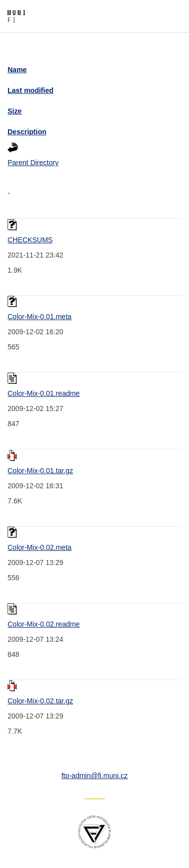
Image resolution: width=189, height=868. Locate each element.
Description (27, 132)
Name (17, 70)
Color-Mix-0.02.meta (40, 547)
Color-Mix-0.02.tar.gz (40, 701)
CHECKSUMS (30, 240)
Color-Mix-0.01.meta (40, 317)
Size (15, 111)
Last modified (30, 90)
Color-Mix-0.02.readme (44, 624)
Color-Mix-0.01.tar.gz (40, 471)
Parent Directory (33, 163)
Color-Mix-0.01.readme (44, 393)
